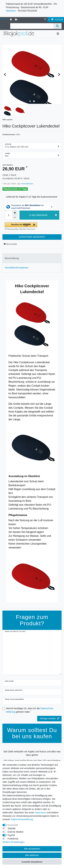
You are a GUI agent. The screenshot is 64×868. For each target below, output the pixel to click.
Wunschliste (10, 244)
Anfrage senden (49, 718)
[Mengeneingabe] (9, 215)
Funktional (13, 839)
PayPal (11, 835)
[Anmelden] (11, 20)
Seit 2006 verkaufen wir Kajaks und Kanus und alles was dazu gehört (32, 753)
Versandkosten (27, 184)
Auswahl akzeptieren (32, 862)
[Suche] (57, 26)
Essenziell (13, 825)
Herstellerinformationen (17, 268)
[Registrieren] (17, 20)
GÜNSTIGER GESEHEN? (32, 237)
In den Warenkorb (43, 215)
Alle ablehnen (32, 855)
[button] (32, 226)
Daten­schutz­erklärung (22, 819)
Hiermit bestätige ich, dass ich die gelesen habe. (30, 710)
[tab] (32, 258)
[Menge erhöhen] (15, 213)
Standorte (11, 11)
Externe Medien (16, 832)
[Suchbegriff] (32, 26)
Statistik (12, 828)
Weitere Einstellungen (13, 842)
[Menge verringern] (15, 217)
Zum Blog (4, 19)
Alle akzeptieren (32, 849)
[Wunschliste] (45, 20)
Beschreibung (12, 258)
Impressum (40, 813)
